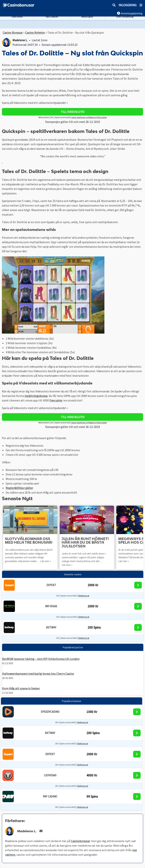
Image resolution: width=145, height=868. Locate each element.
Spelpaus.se (84, 596)
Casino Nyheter (35, 33)
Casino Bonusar (13, 33)
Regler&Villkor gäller (19, 488)
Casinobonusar (80, 841)
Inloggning (128, 5)
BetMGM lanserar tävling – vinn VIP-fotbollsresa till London (41, 659)
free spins (56, 400)
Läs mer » (46, 561)
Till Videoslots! (73, 112)
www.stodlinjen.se (80, 117)
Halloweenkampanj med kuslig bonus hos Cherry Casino (38, 674)
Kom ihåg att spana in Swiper (21, 688)
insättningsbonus (36, 396)
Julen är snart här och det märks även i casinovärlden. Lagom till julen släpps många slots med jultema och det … (83, 557)
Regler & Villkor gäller (98, 117)
